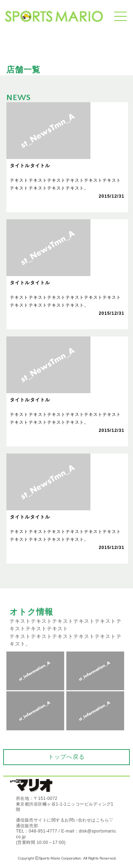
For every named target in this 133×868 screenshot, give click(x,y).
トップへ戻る (66, 757)
